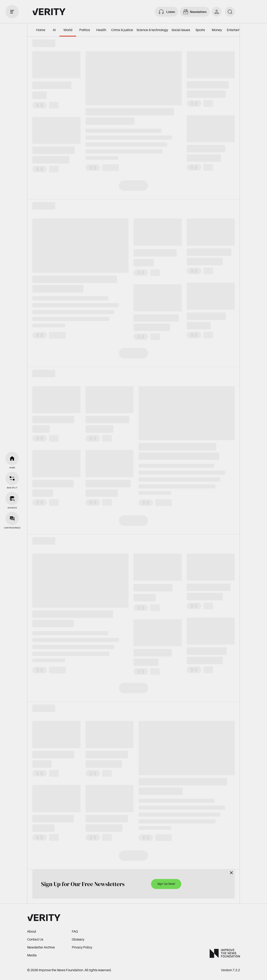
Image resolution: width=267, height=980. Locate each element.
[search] (230, 12)
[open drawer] (12, 12)
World (68, 30)
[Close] (231, 873)
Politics (85, 30)
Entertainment (237, 30)
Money (217, 30)
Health (101, 30)
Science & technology (152, 30)
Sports (200, 30)
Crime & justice (122, 30)
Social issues (181, 30)
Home (41, 30)
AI (54, 30)
